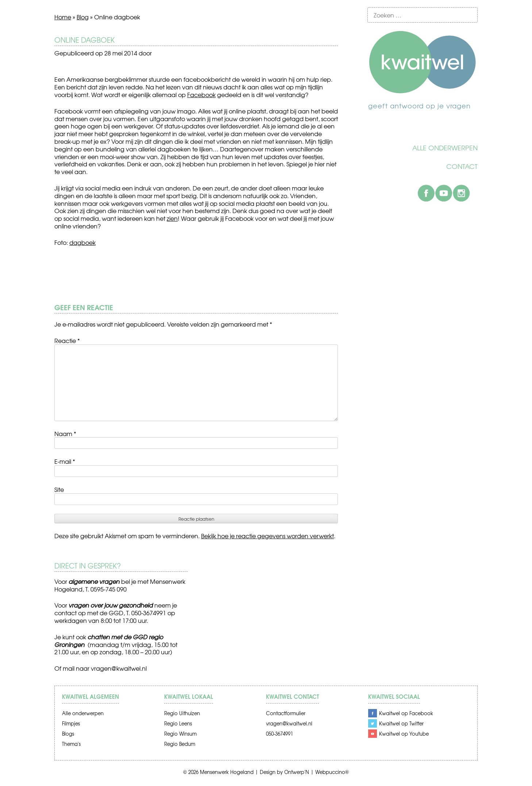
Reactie (67, 340)
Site (59, 489)
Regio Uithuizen (182, 713)
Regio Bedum (180, 744)
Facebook (426, 193)
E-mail (65, 461)
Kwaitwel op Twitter (401, 723)
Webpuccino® (332, 772)
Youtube (444, 193)
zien (172, 218)
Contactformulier (286, 713)
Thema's (71, 744)
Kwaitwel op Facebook (406, 713)
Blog (83, 17)
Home (63, 17)
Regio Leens (178, 723)
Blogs (68, 734)
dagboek (82, 242)
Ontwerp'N (297, 772)
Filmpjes (71, 723)
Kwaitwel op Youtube (404, 734)
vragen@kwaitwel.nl (119, 668)
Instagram (461, 193)
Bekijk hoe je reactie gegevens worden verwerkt (267, 536)
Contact (462, 166)
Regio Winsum (180, 734)
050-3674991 (280, 734)
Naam (65, 434)
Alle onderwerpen (445, 148)
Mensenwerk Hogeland (227, 772)
